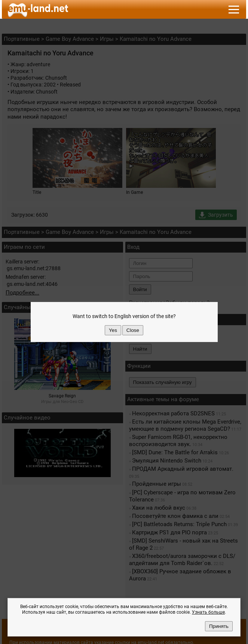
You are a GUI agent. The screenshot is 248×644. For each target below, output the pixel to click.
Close (133, 330)
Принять (219, 626)
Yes (113, 330)
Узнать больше (208, 612)
